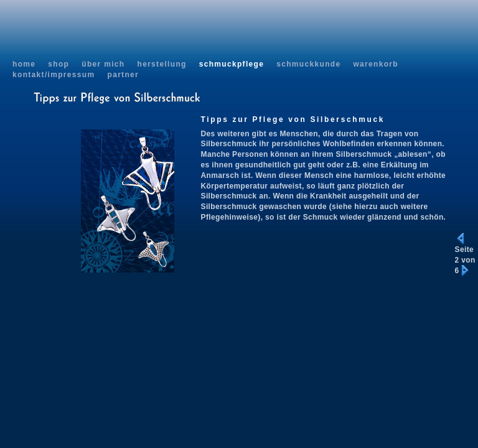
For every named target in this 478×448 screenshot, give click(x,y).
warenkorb (376, 64)
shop (59, 64)
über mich (103, 64)
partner (123, 75)
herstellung (162, 64)
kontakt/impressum (54, 75)
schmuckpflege (232, 64)
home (24, 64)
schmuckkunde (308, 64)
